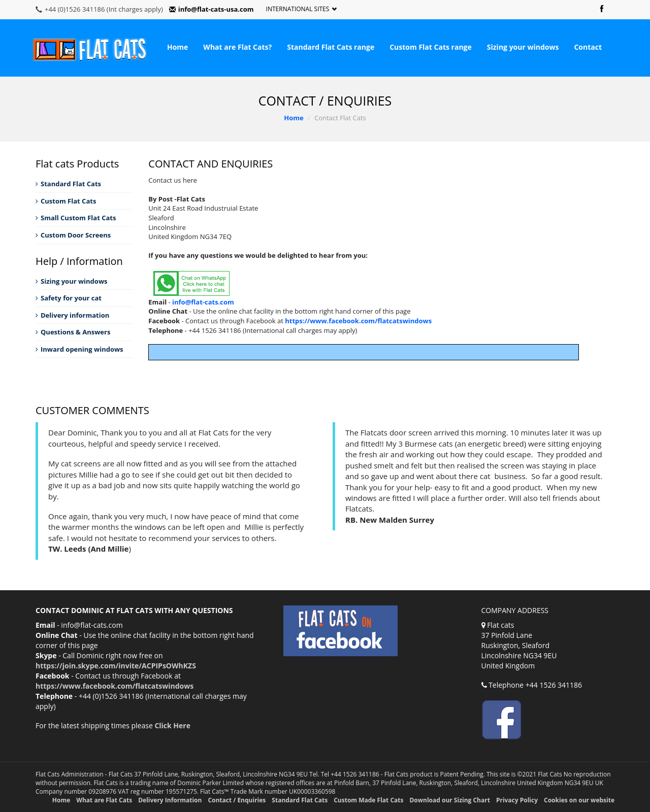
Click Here (172, 725)
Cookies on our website (579, 800)
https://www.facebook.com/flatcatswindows (358, 321)
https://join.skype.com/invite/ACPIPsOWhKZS (116, 666)
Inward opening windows (79, 349)
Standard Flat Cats (68, 184)
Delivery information (72, 315)
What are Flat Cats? (237, 47)
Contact (588, 47)
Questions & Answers (73, 332)
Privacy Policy (517, 800)
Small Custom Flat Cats (76, 218)
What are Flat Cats (104, 800)
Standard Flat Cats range (331, 47)
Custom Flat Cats (66, 201)
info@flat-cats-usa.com (212, 9)
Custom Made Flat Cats (368, 800)
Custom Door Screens (73, 235)
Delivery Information (170, 800)
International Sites (302, 9)
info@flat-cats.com (203, 302)
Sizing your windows (523, 47)
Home (177, 47)
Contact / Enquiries (237, 800)
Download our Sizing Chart (449, 800)
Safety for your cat (69, 298)
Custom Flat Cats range (431, 47)
